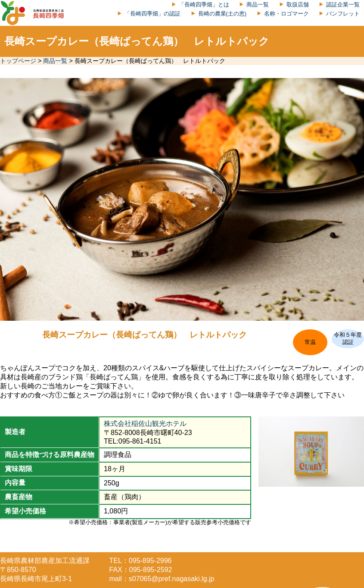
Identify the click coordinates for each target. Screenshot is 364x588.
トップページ (18, 61)
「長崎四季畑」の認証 (152, 14)
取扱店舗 (298, 5)
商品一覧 (258, 5)
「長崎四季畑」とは (204, 5)
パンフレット (343, 14)
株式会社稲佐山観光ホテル (145, 424)
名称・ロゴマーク (286, 14)
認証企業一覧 (343, 5)
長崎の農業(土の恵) (222, 14)
